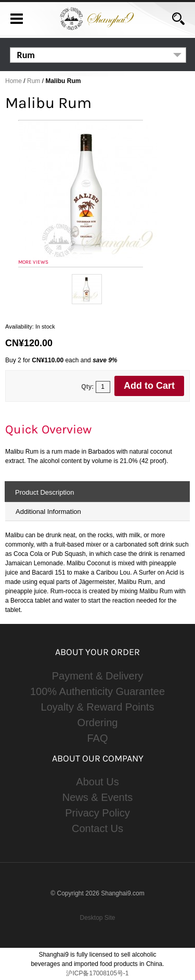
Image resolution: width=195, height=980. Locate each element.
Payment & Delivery (98, 676)
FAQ (97, 738)
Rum (34, 81)
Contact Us (97, 828)
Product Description (44, 492)
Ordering (98, 723)
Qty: (87, 387)
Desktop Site (97, 918)
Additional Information (48, 512)
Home (14, 81)
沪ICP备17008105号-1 (97, 973)
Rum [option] (26, 55)
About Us (97, 782)
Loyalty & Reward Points (98, 707)
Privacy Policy (97, 813)
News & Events (98, 797)
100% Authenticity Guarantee (97, 691)
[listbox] (98, 55)
